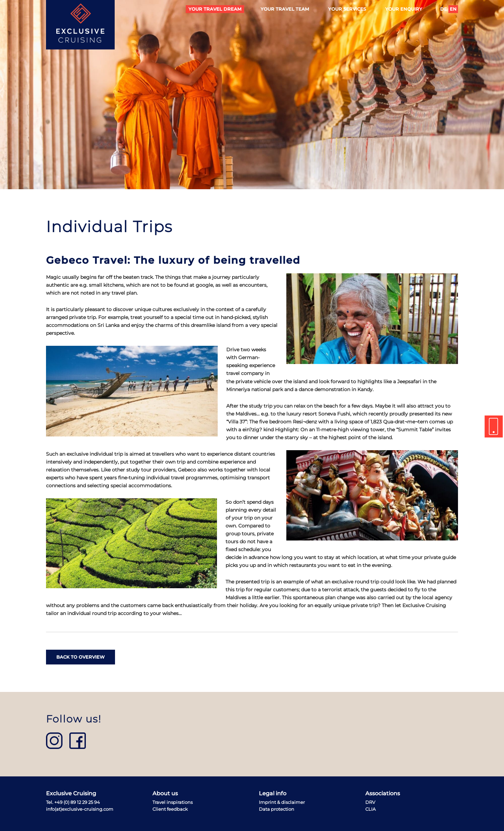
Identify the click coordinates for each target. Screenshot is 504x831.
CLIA (370, 809)
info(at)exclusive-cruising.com (80, 809)
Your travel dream (215, 9)
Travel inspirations (173, 802)
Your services (347, 9)
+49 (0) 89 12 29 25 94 (77, 802)
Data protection (277, 809)
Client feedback (170, 809)
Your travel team (285, 9)
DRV (370, 802)
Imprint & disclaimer (282, 802)
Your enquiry (404, 9)
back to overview (81, 657)
